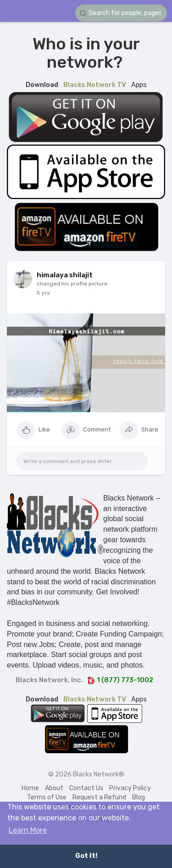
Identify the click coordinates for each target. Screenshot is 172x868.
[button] (121, 13)
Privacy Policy (130, 788)
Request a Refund (99, 797)
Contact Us (86, 788)
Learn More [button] (28, 830)
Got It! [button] (86, 856)
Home (30, 788)
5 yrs (43, 293)
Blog (139, 797)
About (54, 788)
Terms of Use (47, 797)
